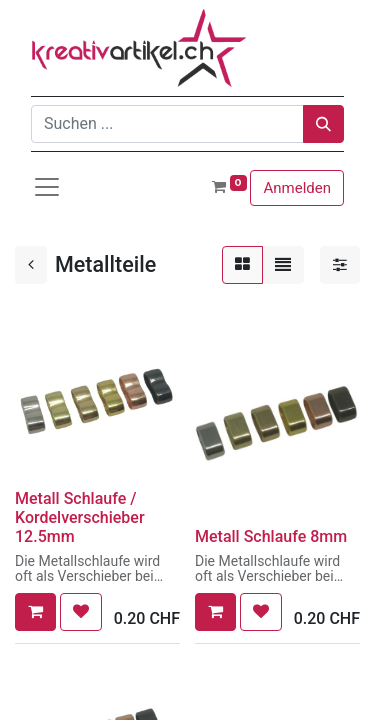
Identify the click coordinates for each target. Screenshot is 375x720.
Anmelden (297, 188)
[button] (35, 612)
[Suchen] (323, 124)
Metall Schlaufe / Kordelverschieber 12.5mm (80, 517)
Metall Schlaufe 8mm (271, 536)
